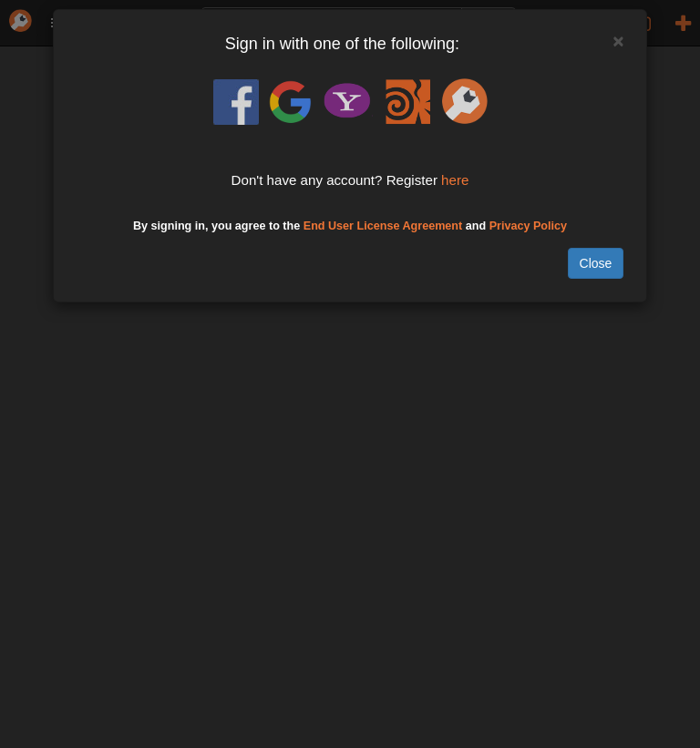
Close (596, 263)
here (455, 180)
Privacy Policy (528, 226)
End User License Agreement (383, 226)
